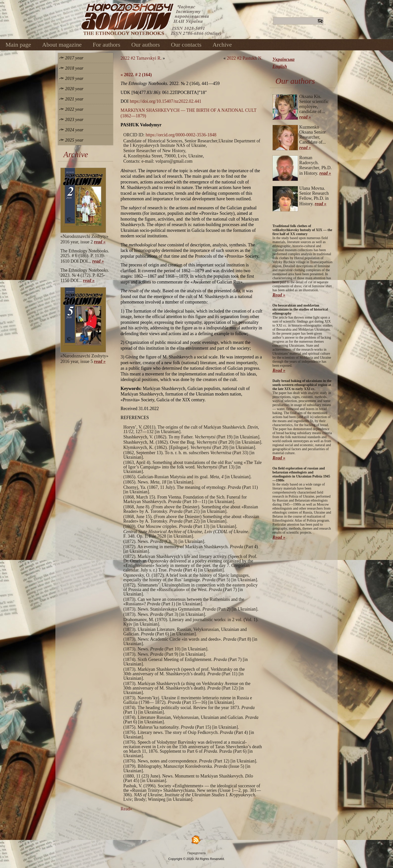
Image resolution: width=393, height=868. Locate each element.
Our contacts (186, 45)
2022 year (74, 109)
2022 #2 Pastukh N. (245, 58)
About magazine (62, 45)
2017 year (74, 58)
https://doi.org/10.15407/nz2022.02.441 (166, 101)
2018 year (74, 68)
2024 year (74, 130)
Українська (283, 59)
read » (100, 242)
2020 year (74, 89)
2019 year (74, 78)
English (280, 66)
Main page (18, 45)
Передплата (197, 853)
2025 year (74, 140)
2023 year (74, 120)
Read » (279, 295)
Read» (126, 809)
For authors (107, 45)
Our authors (146, 45)
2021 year (74, 99)
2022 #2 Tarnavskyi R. (141, 58)
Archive (222, 45)
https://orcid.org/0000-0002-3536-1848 (181, 135)
